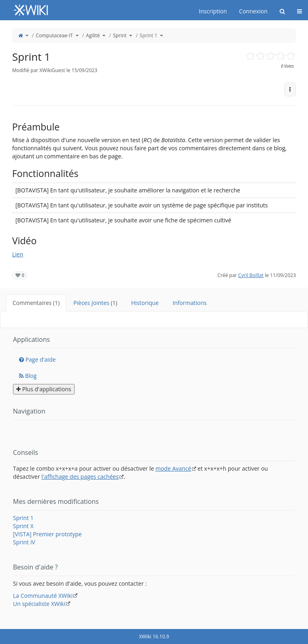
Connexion (253, 11)
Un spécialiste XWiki (39, 604)
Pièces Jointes (95, 303)
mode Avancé (173, 468)
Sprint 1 (149, 35)
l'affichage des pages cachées (80, 477)
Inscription (213, 11)
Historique (145, 303)
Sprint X (23, 526)
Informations (190, 303)
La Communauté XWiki (43, 596)
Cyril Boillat (251, 275)
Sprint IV (24, 542)
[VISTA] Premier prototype (47, 534)
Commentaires (36, 303)
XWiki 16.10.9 (154, 637)
